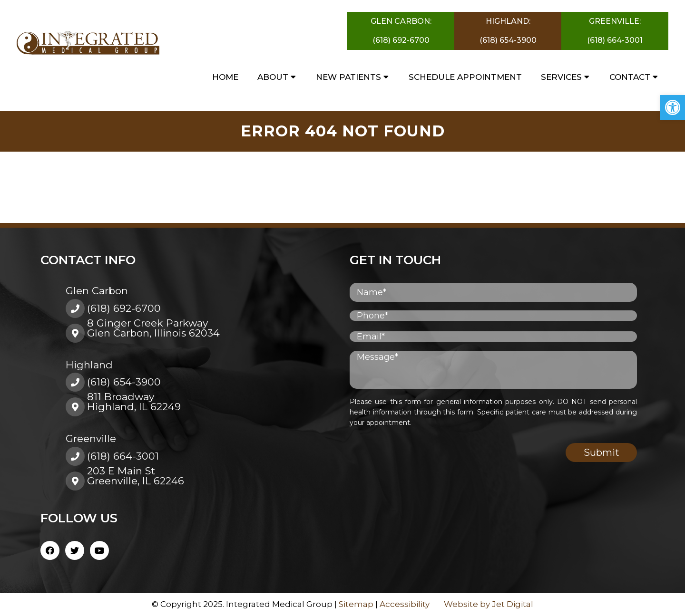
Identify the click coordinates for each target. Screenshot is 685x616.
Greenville (91, 438)
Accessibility (405, 604)
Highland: (508, 21)
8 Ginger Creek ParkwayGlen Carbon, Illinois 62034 (153, 328)
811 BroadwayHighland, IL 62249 (134, 402)
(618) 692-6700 (401, 40)
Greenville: (615, 21)
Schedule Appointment (465, 77)
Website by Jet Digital (489, 604)
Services (561, 77)
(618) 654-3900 (508, 40)
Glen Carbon (97, 291)
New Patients (348, 77)
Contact (630, 77)
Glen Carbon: (401, 21)
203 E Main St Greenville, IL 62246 (136, 476)
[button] (673, 107)
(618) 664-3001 (615, 40)
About (273, 77)
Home (225, 77)
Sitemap (356, 604)
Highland (89, 365)
